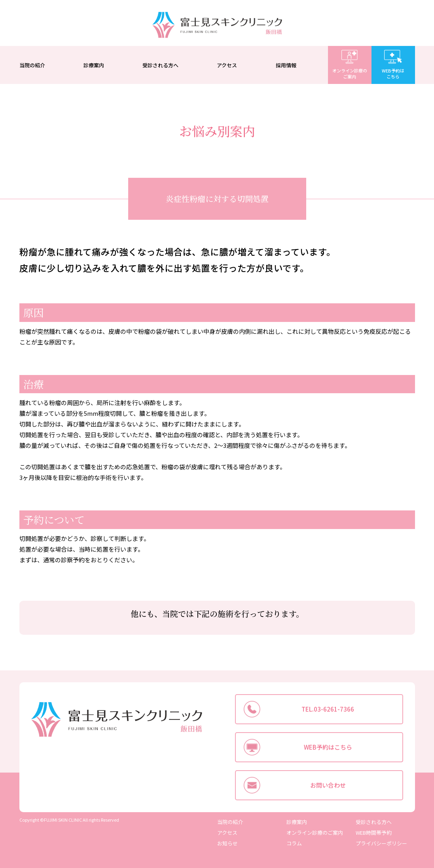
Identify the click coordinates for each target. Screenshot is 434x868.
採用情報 (286, 65)
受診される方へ (160, 65)
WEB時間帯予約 (374, 833)
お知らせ (227, 843)
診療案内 (94, 65)
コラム (294, 843)
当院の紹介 (32, 65)
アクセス (227, 65)
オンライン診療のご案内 (315, 833)
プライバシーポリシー (381, 843)
